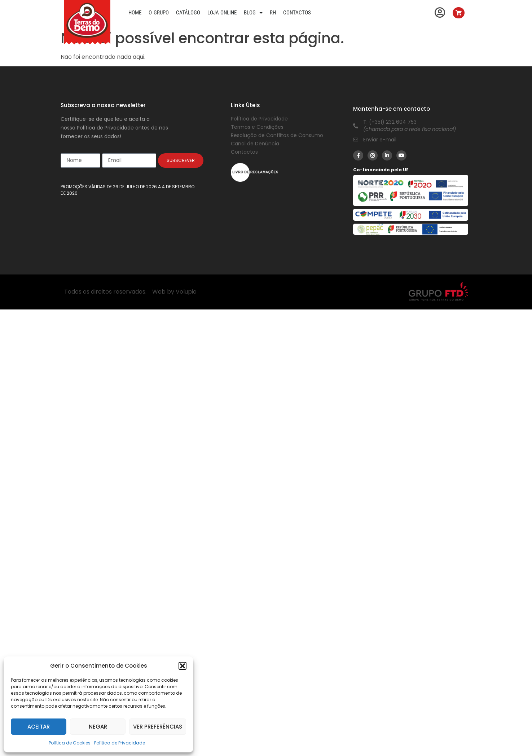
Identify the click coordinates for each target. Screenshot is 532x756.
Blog (253, 13)
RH (273, 13)
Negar (98, 727)
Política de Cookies (70, 743)
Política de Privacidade (120, 743)
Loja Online (222, 13)
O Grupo (159, 13)
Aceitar (39, 727)
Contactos (297, 13)
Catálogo (188, 13)
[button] (183, 666)
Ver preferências (158, 727)
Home (135, 13)
